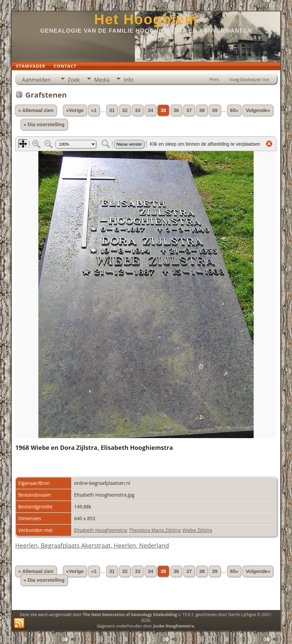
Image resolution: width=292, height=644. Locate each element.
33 (138, 110)
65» (234, 110)
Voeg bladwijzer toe (249, 79)
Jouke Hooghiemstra (174, 626)
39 (215, 110)
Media (102, 80)
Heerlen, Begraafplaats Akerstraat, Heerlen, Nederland (92, 545)
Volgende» (258, 110)
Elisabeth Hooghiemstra (100, 530)
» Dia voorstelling (44, 124)
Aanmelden (36, 80)
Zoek (74, 80)
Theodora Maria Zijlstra (154, 530)
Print (214, 79)
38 (202, 110)
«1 (94, 110)
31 (112, 110)
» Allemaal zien (36, 110)
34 (150, 110)
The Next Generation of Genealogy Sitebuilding (130, 615)
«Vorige (75, 110)
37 (189, 110)
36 (176, 110)
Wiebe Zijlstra (197, 530)
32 (125, 110)
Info (129, 80)
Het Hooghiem (146, 19)
